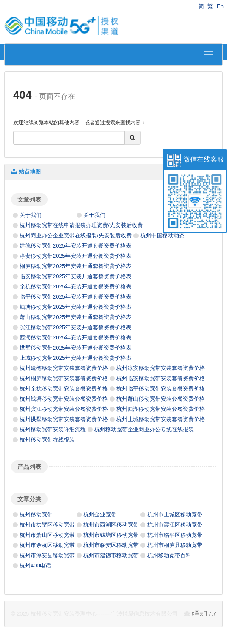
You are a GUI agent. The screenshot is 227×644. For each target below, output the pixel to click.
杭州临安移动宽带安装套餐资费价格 (161, 378)
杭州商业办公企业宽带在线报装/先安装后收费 (76, 235)
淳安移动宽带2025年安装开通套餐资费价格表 (75, 256)
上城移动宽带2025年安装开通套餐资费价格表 (75, 358)
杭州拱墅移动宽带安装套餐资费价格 (64, 419)
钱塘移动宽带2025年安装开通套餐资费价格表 (75, 307)
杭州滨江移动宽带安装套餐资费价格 (64, 409)
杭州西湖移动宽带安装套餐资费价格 (161, 409)
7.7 (204, 614)
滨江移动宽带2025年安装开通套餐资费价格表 (75, 327)
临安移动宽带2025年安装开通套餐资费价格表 (75, 276)
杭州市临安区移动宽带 (111, 545)
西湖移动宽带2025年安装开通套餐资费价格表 (75, 338)
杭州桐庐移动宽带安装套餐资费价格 (64, 378)
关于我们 (31, 215)
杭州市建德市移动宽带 (111, 555)
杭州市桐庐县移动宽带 (175, 545)
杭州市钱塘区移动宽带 (111, 535)
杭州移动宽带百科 (169, 555)
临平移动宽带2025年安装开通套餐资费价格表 (75, 297)
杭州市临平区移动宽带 (175, 535)
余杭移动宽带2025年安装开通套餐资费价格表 (75, 286)
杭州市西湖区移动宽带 (111, 525)
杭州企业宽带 (100, 514)
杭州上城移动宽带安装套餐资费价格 (161, 419)
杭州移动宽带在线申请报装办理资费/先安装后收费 (81, 225)
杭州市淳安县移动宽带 (47, 555)
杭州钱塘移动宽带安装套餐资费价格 (64, 399)
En (220, 6)
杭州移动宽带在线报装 (47, 440)
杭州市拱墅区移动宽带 (47, 525)
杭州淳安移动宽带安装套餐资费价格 (161, 368)
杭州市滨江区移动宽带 (175, 525)
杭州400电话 (35, 566)
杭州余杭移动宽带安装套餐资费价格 (64, 389)
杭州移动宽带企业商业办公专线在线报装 (144, 429)
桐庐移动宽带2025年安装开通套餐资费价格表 (75, 266)
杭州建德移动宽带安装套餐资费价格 (64, 368)
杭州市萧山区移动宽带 (47, 535)
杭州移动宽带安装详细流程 (53, 429)
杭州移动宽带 (36, 514)
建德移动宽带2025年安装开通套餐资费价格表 (75, 246)
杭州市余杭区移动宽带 (47, 545)
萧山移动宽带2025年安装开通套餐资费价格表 (75, 317)
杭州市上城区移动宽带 (175, 514)
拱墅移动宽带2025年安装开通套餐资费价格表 (75, 348)
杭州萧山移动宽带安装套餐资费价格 (161, 399)
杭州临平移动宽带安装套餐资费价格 (161, 389)
